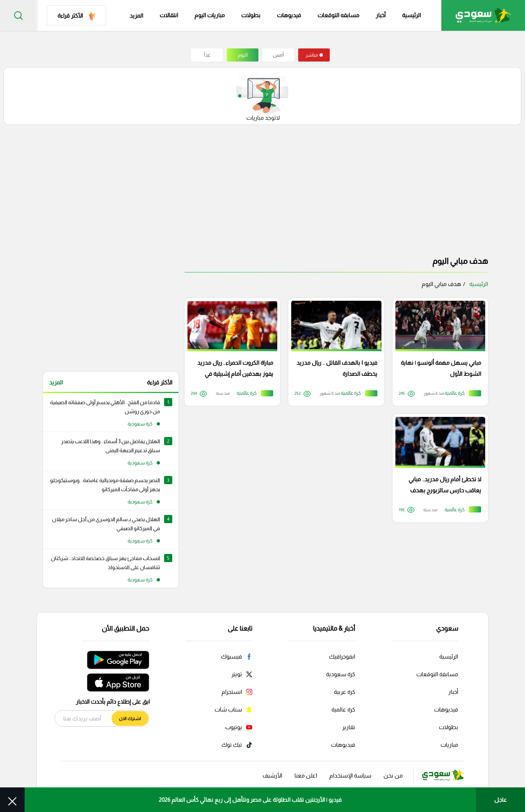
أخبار (381, 16)
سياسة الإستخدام (350, 771)
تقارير (349, 723)
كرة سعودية (341, 670)
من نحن (393, 771)
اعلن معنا (306, 771)
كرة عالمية (343, 705)
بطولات (251, 16)
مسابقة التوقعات (437, 670)
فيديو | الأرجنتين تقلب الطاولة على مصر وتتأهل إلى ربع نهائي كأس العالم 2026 (250, 800)
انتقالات (169, 16)
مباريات (449, 741)
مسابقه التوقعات (338, 16)
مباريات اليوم (210, 16)
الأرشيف (272, 771)
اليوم (243, 55)
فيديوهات (289, 16)
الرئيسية (411, 16)
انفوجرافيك (342, 652)
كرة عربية (345, 688)
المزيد (56, 382)
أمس (278, 55)
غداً (207, 55)
